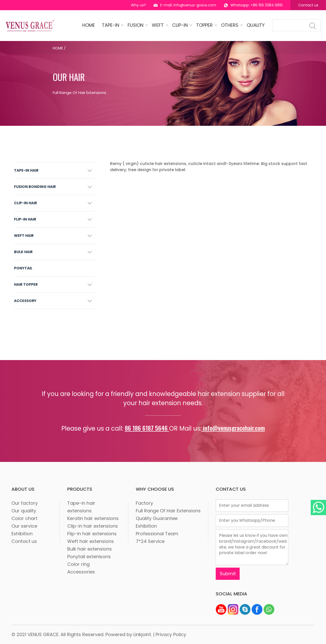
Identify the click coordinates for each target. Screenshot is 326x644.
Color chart (24, 518)
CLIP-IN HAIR (25, 203)
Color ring (78, 564)
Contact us (308, 5)
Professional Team (157, 534)
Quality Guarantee (157, 518)
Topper (205, 25)
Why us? (138, 5)
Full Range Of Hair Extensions (168, 511)
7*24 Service (150, 541)
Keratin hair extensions (93, 518)
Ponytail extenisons (89, 557)
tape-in (111, 25)
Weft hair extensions (91, 541)
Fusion (136, 25)
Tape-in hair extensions (81, 507)
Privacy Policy (171, 634)
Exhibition (22, 534)
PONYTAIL (23, 268)
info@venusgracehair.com (233, 428)
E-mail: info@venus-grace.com (185, 5)
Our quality (24, 511)
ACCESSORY (25, 301)
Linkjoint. (143, 634)
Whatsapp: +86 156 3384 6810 (253, 5)
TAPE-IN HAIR (26, 170)
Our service (24, 526)
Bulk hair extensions (90, 549)
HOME (89, 25)
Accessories (81, 572)
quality (256, 25)
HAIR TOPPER (26, 284)
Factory (144, 503)
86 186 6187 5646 (147, 428)
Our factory (25, 503)
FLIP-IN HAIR (25, 219)
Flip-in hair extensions (92, 534)
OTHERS (230, 25)
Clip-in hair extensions (93, 526)
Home (58, 48)
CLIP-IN (181, 25)
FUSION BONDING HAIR (35, 187)
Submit (228, 574)
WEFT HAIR (24, 236)
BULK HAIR (23, 252)
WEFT (159, 25)
